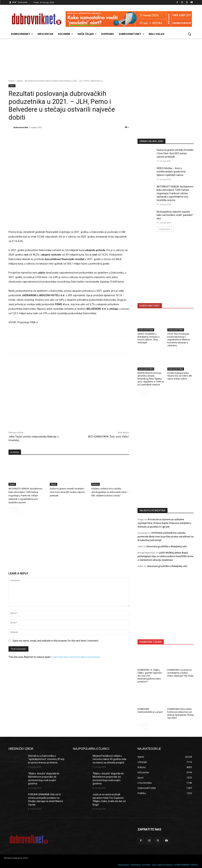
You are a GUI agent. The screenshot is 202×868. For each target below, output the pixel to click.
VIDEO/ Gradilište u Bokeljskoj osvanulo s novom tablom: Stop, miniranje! (149, 338)
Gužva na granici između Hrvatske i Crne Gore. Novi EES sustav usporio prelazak (67, 492)
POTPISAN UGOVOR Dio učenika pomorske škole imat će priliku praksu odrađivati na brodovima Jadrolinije (166, 536)
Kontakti (146, 865)
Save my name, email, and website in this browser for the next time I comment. (56, 641)
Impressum (123, 865)
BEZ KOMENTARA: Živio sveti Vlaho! (109, 437)
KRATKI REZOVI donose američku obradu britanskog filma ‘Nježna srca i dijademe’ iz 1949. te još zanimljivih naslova (151, 379)
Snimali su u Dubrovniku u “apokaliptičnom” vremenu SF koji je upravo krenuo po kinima (46, 759)
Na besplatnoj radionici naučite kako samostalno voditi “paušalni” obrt (175, 215)
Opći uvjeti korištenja (162, 865)
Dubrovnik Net (21, 127)
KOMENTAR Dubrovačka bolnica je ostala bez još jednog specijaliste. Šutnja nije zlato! (180, 713)
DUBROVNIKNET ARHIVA (186, 865)
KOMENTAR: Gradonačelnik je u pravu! (150, 710)
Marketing (136, 865)
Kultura (95, 484)
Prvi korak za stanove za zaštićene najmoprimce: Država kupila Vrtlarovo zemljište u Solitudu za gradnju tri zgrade (164, 523)
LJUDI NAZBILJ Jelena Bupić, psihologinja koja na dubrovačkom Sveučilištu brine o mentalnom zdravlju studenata (165, 556)
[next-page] (16, 510)
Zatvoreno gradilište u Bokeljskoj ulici (167, 546)
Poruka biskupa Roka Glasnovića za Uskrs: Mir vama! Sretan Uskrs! (180, 376)
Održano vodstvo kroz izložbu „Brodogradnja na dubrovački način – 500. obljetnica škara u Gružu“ (110, 492)
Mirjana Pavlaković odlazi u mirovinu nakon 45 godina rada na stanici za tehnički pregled (109, 759)
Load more (166, 229)
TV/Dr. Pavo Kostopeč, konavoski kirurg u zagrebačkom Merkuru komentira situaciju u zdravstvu (179, 340)
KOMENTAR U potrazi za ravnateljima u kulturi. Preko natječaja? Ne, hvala (180, 673)
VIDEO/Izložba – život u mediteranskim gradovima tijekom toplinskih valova (171, 172)
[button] (190, 34)
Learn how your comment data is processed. (76, 657)
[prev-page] (11, 510)
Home (12, 81)
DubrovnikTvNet (146, 330)
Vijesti (20, 81)
